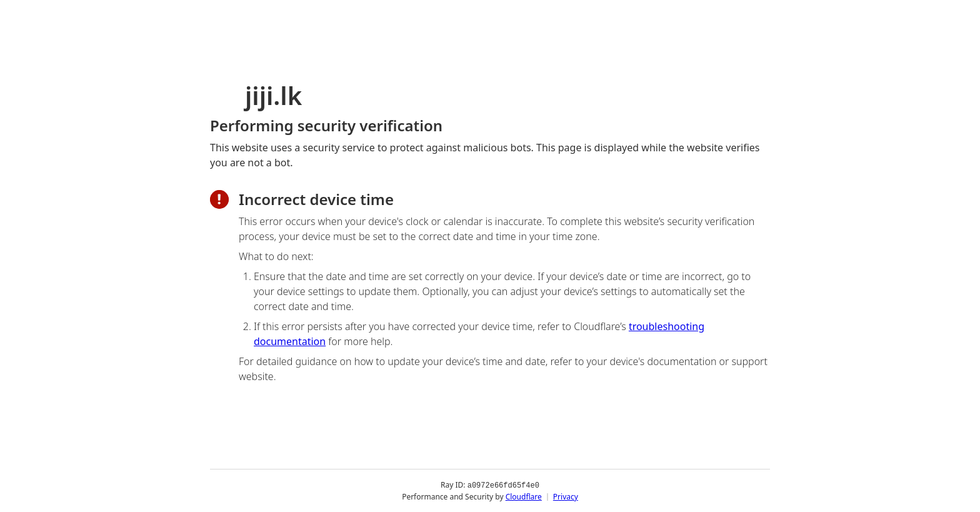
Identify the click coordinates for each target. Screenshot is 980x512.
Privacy (566, 496)
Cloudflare (524, 496)
